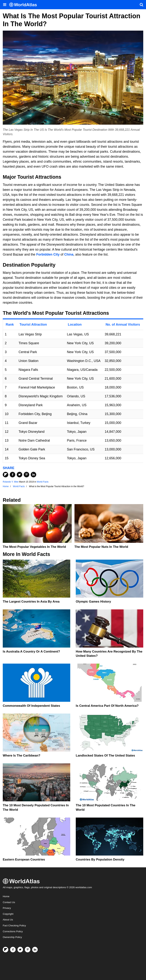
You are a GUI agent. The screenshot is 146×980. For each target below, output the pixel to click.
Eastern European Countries (24, 860)
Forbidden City (48, 254)
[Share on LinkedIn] (33, 475)
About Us (8, 920)
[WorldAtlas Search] (141, 5)
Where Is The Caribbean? (22, 756)
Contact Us (9, 902)
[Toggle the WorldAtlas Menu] (5, 5)
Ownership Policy (12, 937)
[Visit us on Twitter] (20, 950)
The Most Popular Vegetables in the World (34, 547)
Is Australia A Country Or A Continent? (31, 652)
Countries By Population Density (100, 860)
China (69, 254)
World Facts (43, 482)
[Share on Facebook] (13, 475)
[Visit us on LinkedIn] (35, 950)
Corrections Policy (13, 931)
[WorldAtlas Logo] (24, 5)
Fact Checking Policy (14, 926)
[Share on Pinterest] (26, 475)
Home (6, 896)
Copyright (8, 914)
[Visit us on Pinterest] (28, 950)
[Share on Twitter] (19, 475)
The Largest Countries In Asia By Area (31, 602)
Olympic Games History (93, 602)
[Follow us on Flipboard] (6, 950)
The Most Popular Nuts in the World (101, 547)
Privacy (7, 908)
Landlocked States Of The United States (105, 756)
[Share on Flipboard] (6, 475)
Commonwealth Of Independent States (31, 706)
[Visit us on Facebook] (13, 950)
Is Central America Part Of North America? (107, 706)
